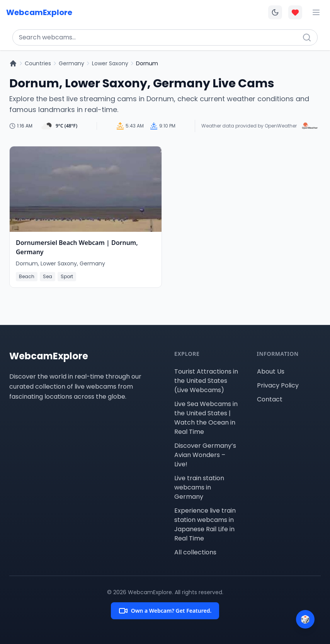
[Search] (307, 37)
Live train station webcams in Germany (199, 487)
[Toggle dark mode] (275, 12)
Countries (38, 63)
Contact (270, 399)
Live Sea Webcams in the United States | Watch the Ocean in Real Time (206, 418)
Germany (71, 63)
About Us (271, 371)
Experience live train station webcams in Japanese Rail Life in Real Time (205, 524)
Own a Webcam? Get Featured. (165, 611)
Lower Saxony (110, 63)
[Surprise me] (305, 619)
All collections (195, 552)
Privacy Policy (278, 385)
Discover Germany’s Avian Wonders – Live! (205, 455)
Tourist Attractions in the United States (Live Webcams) (206, 381)
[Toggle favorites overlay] (295, 12)
